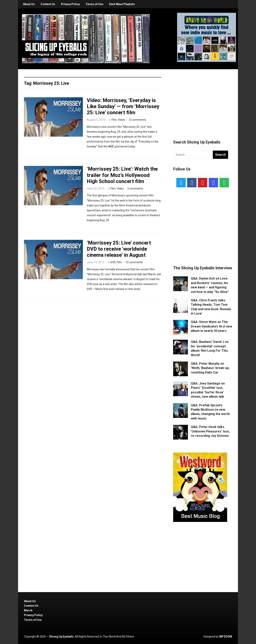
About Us (29, 4)
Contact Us (48, 4)
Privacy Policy (70, 4)
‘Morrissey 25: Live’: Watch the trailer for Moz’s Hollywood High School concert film (122, 175)
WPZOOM (226, 637)
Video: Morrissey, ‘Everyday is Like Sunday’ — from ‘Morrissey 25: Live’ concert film (123, 106)
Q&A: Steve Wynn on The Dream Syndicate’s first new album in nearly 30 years (211, 326)
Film (114, 120)
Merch (28, 610)
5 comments (135, 189)
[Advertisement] (203, 100)
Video (122, 120)
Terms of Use (94, 4)
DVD (113, 262)
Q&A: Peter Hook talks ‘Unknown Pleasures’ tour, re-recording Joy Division (210, 431)
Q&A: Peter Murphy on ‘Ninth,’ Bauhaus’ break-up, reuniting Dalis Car (210, 368)
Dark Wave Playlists (122, 4)
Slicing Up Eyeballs (61, 637)
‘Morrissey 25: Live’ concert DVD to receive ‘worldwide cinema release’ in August (119, 249)
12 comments (137, 120)
